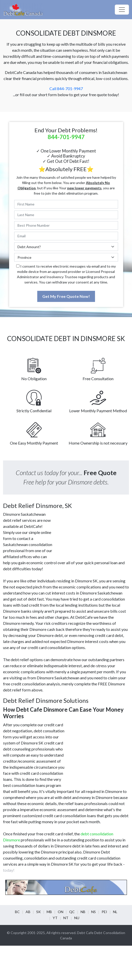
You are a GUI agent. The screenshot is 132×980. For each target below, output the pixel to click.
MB (49, 912)
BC (17, 912)
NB (83, 912)
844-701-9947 (66, 137)
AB (28, 912)
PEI (104, 912)
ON (61, 912)
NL (115, 912)
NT (66, 918)
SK (39, 912)
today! (9, 870)
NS (93, 912)
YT (55, 918)
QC (72, 912)
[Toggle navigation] (122, 10)
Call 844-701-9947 (66, 88)
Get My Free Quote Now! (66, 296)
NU (77, 918)
